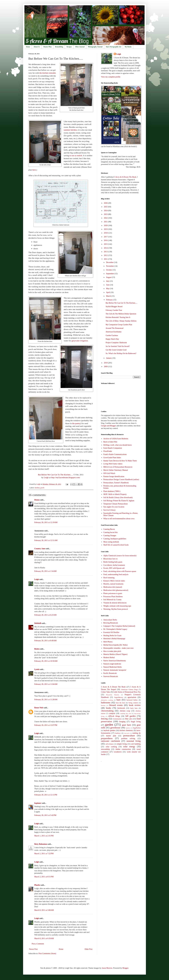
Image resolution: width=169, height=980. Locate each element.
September (110, 274)
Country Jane (40, 549)
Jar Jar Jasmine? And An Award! (118, 346)
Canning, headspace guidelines (115, 539)
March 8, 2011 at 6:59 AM (44, 938)
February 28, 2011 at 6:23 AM (45, 615)
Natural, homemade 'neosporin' (115, 670)
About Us (37, 47)
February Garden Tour (114, 310)
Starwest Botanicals (111, 676)
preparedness (107, 738)
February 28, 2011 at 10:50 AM (46, 661)
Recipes (69, 47)
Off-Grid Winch (109, 473)
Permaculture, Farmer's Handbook (116, 483)
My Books (128, 47)
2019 (106, 229)
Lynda (37, 669)
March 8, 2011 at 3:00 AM (44, 910)
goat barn (127, 725)
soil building (136, 744)
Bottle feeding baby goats (113, 562)
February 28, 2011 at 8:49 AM (45, 641)
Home (28, 47)
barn (119, 700)
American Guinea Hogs (129, 690)
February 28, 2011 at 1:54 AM (45, 571)
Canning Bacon (109, 529)
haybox (128, 728)
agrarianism (132, 697)
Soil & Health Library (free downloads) (118, 497)
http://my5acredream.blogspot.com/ (66, 477)
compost (112, 713)
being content (133, 703)
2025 (106, 207)
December (110, 262)
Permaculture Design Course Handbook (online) (121, 479)
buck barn (134, 708)
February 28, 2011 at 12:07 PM (46, 725)
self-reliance (110, 744)
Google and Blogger (109, 426)
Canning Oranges (110, 536)
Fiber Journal (80, 47)
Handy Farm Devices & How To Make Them (120, 461)
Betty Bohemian (41, 844)
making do (137, 733)
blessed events (116, 705)
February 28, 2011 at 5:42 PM (45, 815)
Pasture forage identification (114, 476)
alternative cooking (107, 700)
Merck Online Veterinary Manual (116, 470)
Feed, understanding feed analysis (116, 575)
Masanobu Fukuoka (113, 695)
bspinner (38, 803)
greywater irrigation (80, 341)
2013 (106, 252)
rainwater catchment (110, 741)
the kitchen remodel (47, 73)
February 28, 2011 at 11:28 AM (46, 700)
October (109, 270)
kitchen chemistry (126, 730)
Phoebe (37, 885)
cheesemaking (107, 711)
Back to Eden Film (110, 442)
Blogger (125, 968)
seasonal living (134, 741)
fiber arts (129, 719)
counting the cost (125, 713)
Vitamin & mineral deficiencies (115, 603)
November (110, 266)
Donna (37, 500)
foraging (122, 722)
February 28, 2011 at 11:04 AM (46, 684)
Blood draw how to (111, 559)
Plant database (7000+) (112, 491)
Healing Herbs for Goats (112, 636)
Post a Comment (38, 944)
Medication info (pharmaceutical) (116, 590)
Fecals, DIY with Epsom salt (114, 568)
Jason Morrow (107, 968)
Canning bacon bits (111, 532)
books (109, 708)
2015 (106, 244)
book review (135, 705)
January (109, 358)
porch (42, 488)
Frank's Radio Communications (115, 454)
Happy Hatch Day (112, 339)
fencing (104, 719)
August (109, 277)
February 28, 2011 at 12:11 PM (46, 795)
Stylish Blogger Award (114, 307)
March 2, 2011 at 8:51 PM (44, 877)
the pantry (76, 423)
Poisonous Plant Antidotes (113, 597)
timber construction (123, 749)
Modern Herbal (109, 657)
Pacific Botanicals (110, 673)
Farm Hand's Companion (113, 448)
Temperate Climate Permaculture (116, 504)
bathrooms (106, 703)
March (109, 296)
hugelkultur (137, 728)
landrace (118, 733)
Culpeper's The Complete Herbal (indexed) (119, 626)
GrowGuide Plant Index (112, 458)
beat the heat (120, 703)
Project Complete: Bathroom (116, 343)
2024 (106, 211)
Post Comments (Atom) (47, 954)
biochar (103, 705)
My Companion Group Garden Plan (119, 325)
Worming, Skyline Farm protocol (116, 609)
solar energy (129, 747)
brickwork (121, 708)
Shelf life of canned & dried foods (116, 545)
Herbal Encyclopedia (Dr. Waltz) (116, 645)
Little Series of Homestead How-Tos (127, 692)
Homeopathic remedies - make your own (118, 648)
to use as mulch (76, 155)
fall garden (131, 716)
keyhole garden (109, 730)
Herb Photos (108, 642)
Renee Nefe (39, 708)
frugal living (136, 722)
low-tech (127, 733)
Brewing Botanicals (111, 623)
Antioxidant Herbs (110, 620)
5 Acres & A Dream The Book (113, 687)
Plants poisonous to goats (113, 593)
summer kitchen (70, 130)
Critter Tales (106, 692)
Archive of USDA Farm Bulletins (116, 439)
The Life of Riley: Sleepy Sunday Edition (121, 321)
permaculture (129, 736)
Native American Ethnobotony (115, 661)
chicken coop (125, 711)
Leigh (46, 477)
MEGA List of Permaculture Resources (118, 467)
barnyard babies (132, 700)
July (108, 281)
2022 (106, 218)
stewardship (105, 749)
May (108, 289)
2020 (106, 226)
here (34, 170)
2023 (106, 214)
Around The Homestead (114, 328)
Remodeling (59, 47)
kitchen (37, 488)
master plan (111, 736)
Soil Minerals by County (112, 600)
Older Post (89, 949)
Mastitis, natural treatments (113, 584)
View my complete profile (111, 77)
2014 (106, 248)
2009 (106, 367)
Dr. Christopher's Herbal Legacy (115, 629)
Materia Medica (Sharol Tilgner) (115, 654)
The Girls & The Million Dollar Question (121, 314)
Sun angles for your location (114, 507)
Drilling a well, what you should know (118, 445)
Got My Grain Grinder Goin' (116, 350)
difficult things (114, 716)
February (110, 300)
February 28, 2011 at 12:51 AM (46, 540)
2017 (106, 237)
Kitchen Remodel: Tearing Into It (118, 317)
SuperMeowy (119, 697)
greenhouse (115, 728)
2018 (106, 233)
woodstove (118, 752)
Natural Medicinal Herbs (113, 667)
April (108, 292)
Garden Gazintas (112, 335)
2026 (106, 203)
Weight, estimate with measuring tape (117, 606)
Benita (37, 649)
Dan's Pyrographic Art (114, 47)
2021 (106, 222)
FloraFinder (108, 451)
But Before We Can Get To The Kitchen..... (55, 475)
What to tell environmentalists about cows (119, 519)
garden (109, 725)
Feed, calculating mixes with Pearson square (120, 571)
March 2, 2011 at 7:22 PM (44, 854)
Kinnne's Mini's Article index (114, 581)
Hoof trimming (109, 578)
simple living (122, 744)
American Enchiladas (114, 332)
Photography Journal (95, 47)
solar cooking (111, 747)
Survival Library (110, 510)
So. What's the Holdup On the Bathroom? (121, 353)
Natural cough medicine (112, 664)
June (108, 285)
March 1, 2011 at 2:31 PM (44, 836)
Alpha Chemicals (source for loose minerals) (120, 556)
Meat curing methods (111, 542)
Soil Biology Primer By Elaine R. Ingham (119, 501)
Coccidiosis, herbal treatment (114, 565)
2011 (106, 259)
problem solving (128, 739)
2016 (106, 240)
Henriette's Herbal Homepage (114, 639)
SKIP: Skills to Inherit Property (115, 494)
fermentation (117, 719)
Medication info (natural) (113, 587)
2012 (106, 255)
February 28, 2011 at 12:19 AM (46, 522)
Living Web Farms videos (113, 464)
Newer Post (33, 949)
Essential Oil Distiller (111, 632)
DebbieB (38, 623)
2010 (106, 363)
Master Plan (47, 47)
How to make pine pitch (112, 651)
